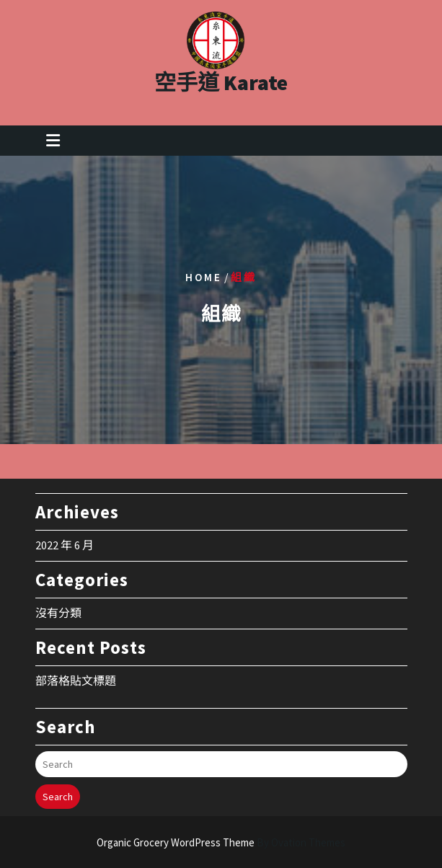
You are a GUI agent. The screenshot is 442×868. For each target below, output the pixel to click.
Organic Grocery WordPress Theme (221, 842)
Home (204, 276)
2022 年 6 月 (65, 532)
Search (58, 784)
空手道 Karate (221, 77)
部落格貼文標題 (76, 668)
